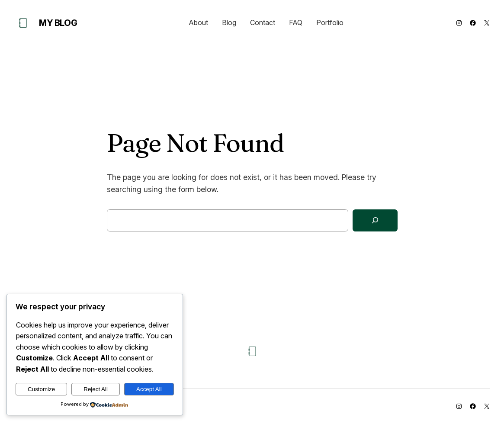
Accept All (149, 389)
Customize (41, 389)
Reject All (96, 389)
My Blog (58, 23)
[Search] (375, 220)
